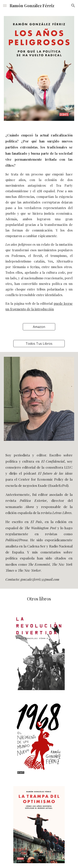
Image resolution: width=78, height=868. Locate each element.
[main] (39, 222)
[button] (5, 6)
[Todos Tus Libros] (39, 344)
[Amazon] (39, 327)
